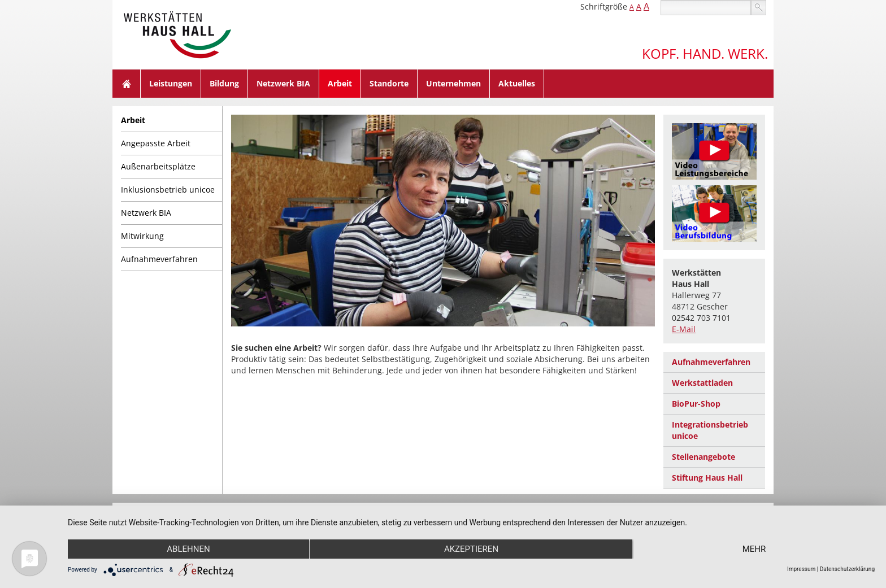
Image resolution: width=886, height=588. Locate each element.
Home (127, 84)
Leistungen (171, 83)
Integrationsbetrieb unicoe (710, 430)
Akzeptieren (471, 549)
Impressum (801, 569)
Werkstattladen (702, 383)
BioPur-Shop (696, 404)
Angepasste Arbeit (156, 143)
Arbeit (340, 83)
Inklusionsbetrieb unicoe (168, 190)
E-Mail (684, 329)
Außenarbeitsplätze (158, 166)
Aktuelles (517, 83)
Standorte (389, 83)
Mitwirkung (142, 236)
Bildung (224, 83)
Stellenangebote (703, 457)
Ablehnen (188, 549)
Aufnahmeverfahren (159, 259)
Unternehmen (453, 83)
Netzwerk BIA (283, 83)
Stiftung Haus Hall (707, 478)
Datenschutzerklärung (847, 569)
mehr (754, 549)
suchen (759, 8)
